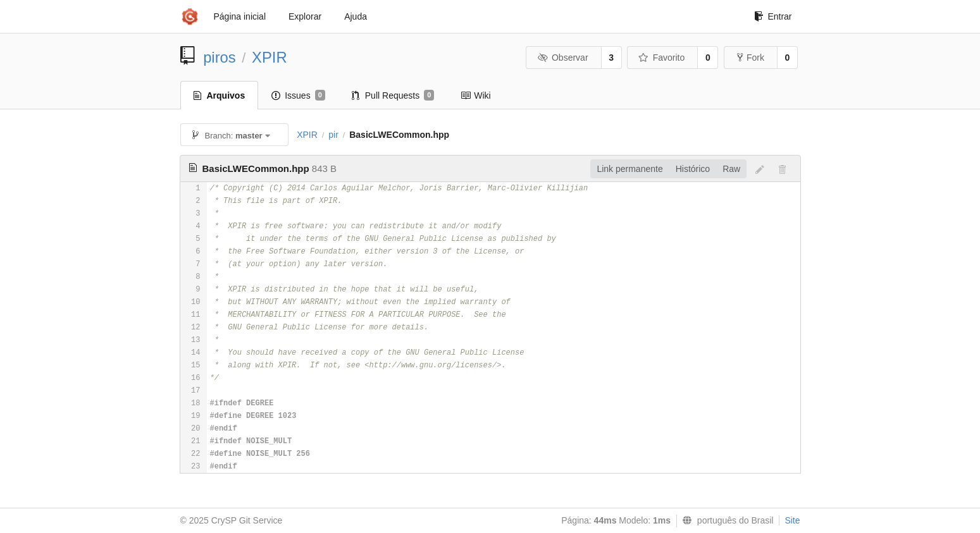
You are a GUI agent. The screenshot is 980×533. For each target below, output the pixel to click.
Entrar (773, 16)
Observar (562, 58)
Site (792, 520)
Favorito (661, 58)
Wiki (475, 95)
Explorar (305, 16)
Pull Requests (393, 95)
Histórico (693, 169)
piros (220, 57)
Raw (731, 169)
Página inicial (240, 16)
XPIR (270, 57)
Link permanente (630, 169)
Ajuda (356, 16)
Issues (298, 95)
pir (333, 135)
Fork (751, 58)
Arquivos (220, 95)
